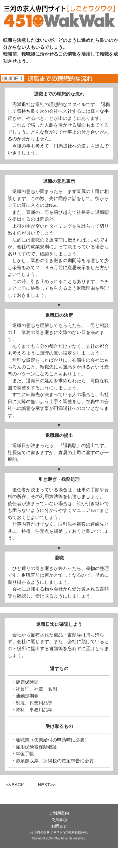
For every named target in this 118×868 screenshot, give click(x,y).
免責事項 (59, 820)
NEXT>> (47, 785)
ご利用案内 (59, 813)
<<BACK (15, 785)
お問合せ (59, 826)
